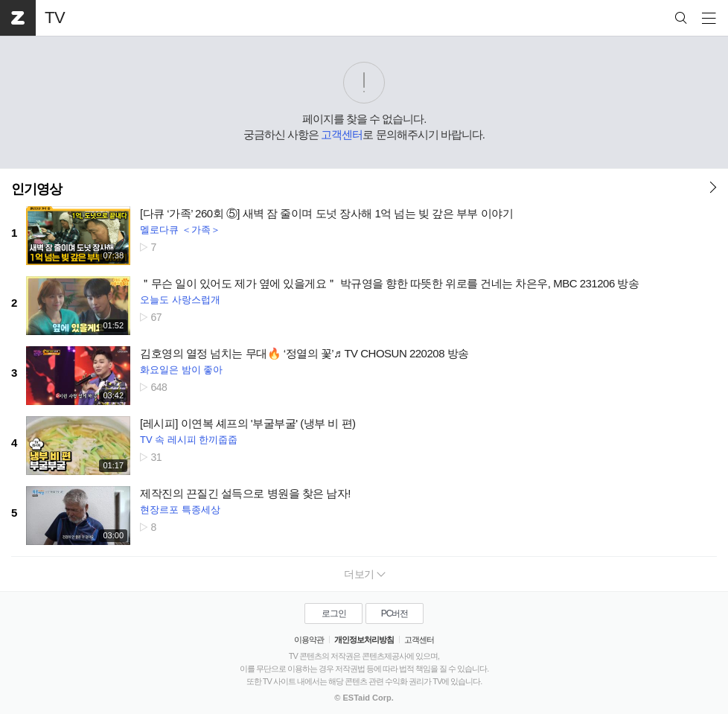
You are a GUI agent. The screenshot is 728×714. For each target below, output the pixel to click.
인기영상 (36, 189)
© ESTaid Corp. (364, 698)
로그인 (334, 613)
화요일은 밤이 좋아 (181, 370)
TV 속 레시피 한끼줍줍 (189, 440)
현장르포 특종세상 (180, 510)
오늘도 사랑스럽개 (180, 300)
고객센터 (342, 134)
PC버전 (395, 613)
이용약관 (309, 640)
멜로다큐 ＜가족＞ (180, 230)
